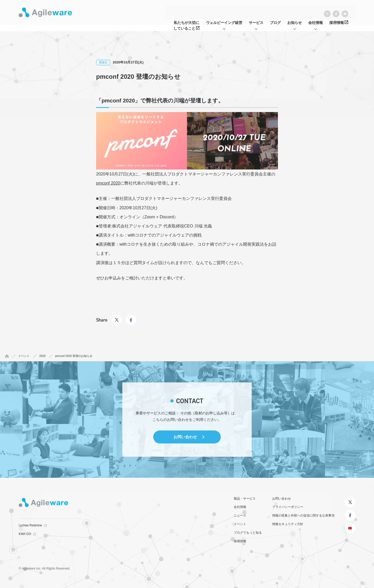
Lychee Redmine (30, 525)
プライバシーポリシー (288, 507)
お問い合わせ (185, 437)
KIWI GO (25, 534)
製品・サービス (245, 499)
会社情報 (240, 507)
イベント (240, 524)
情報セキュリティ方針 (288, 524)
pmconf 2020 (108, 183)
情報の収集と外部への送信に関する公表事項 (303, 515)
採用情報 (240, 541)
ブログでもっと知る (248, 533)
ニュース (240, 515)
